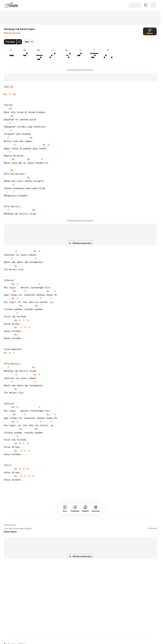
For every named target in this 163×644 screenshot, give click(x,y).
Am (12, 87)
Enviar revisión (10, 532)
